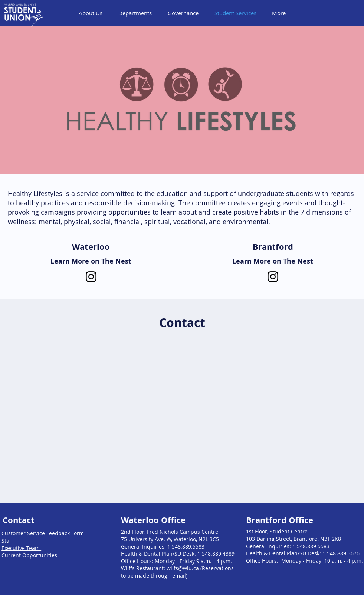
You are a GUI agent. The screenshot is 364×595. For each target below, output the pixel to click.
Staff (7, 541)
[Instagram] (91, 277)
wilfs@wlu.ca (183, 568)
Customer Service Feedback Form (43, 533)
